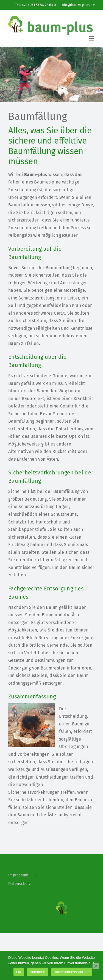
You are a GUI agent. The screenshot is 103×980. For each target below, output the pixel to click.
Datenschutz (20, 884)
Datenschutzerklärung (72, 972)
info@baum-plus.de (78, 5)
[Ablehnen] (96, 966)
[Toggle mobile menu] (92, 38)
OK (19, 972)
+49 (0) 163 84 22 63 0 (39, 5)
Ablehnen (37, 972)
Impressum (18, 875)
